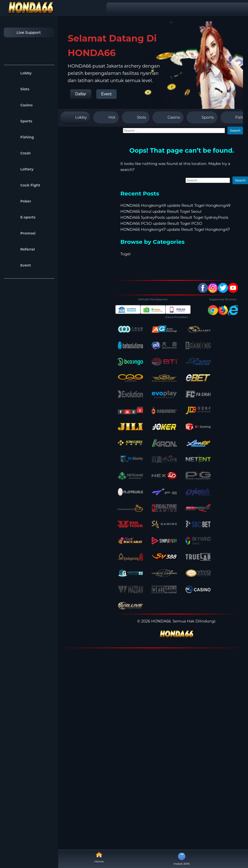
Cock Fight (23, 185)
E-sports (21, 217)
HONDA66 (161, 621)
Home (99, 857)
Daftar (81, 94)
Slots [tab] (136, 117)
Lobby (19, 73)
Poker (19, 201)
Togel (126, 254)
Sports (19, 121)
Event (19, 265)
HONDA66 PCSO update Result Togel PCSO (161, 223)
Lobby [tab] (75, 117)
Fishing (20, 137)
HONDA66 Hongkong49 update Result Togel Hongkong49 (175, 205)
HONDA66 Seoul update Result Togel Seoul (161, 211)
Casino (19, 105)
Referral (21, 249)
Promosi (21, 233)
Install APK (182, 858)
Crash (18, 153)
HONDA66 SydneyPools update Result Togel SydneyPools (174, 217)
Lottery (20, 169)
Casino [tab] (168, 117)
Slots (18, 89)
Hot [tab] (106, 117)
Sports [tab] (202, 117)
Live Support (24, 32)
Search (235, 131)
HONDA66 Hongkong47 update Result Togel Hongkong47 (175, 229)
